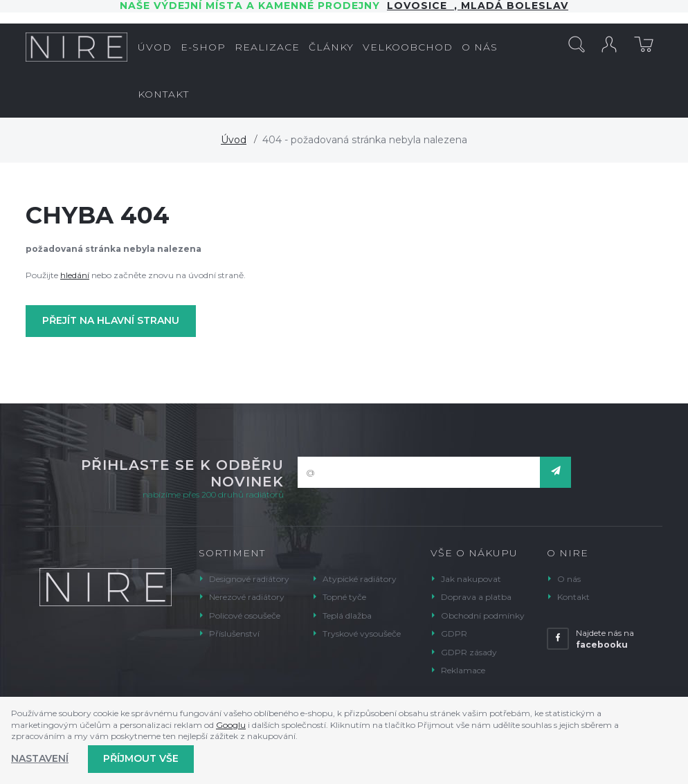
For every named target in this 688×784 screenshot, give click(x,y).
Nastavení (40, 758)
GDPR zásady (469, 652)
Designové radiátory (249, 579)
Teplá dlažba (347, 616)
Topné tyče (344, 597)
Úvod (234, 140)
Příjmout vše (141, 758)
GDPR (454, 633)
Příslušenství (234, 633)
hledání (75, 275)
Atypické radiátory (360, 579)
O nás (569, 579)
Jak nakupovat (471, 579)
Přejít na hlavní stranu (111, 320)
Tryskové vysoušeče (362, 633)
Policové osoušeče (245, 616)
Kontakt (573, 597)
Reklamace (463, 670)
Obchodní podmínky (483, 616)
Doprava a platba (476, 597)
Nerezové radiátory (247, 597)
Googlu (231, 725)
